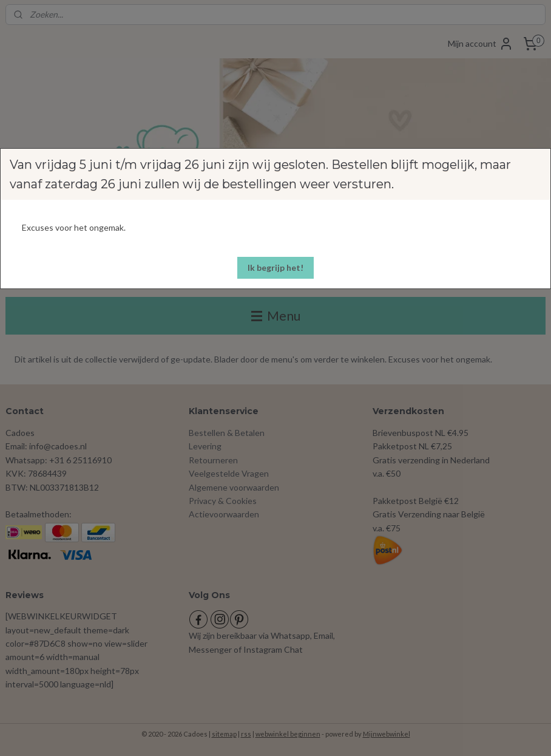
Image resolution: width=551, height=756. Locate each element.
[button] (275, 268)
